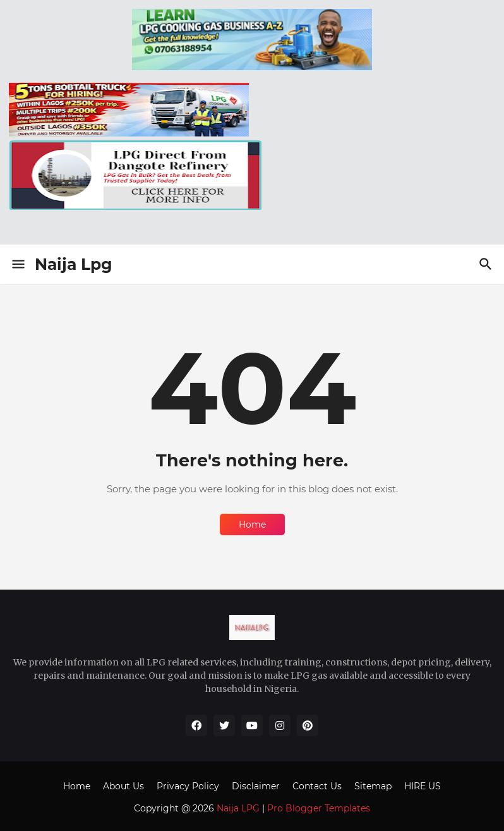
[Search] (487, 264)
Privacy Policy (188, 786)
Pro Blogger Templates (319, 808)
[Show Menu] (17, 264)
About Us (123, 786)
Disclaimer (256, 786)
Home (252, 525)
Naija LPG (238, 808)
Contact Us (317, 786)
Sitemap (373, 786)
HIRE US (423, 786)
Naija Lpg (74, 264)
